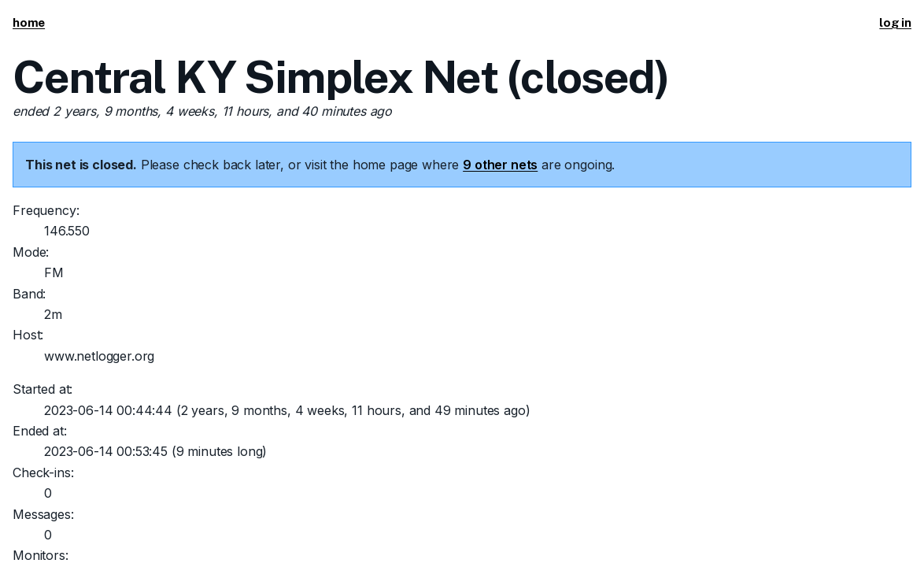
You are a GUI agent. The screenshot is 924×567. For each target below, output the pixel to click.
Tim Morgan (165, 501)
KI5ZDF (108, 501)
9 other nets (500, 165)
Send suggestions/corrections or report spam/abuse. (676, 501)
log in (895, 22)
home (29, 22)
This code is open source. (272, 501)
